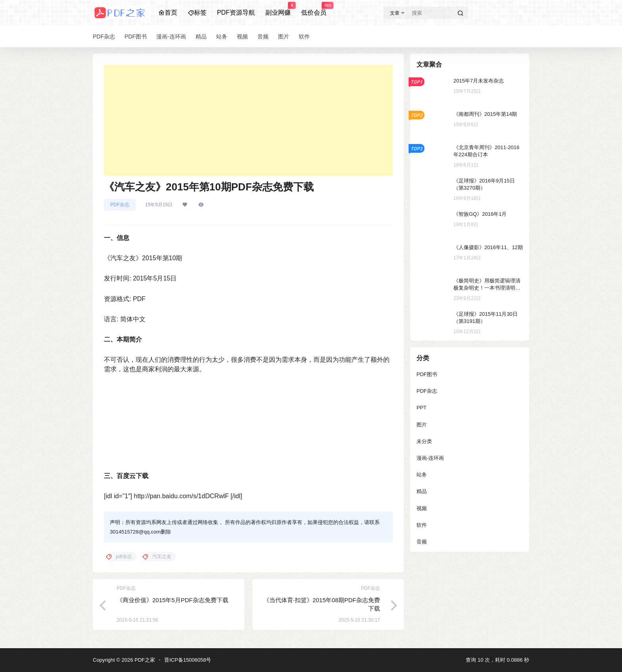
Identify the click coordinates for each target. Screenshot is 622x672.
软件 (422, 525)
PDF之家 (144, 660)
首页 (168, 12)
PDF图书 (427, 374)
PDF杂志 (120, 205)
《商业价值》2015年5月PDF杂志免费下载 (173, 600)
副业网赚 (278, 9)
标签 (197, 12)
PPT (421, 408)
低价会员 (314, 9)
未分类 (424, 441)
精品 (422, 491)
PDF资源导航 (236, 12)
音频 (422, 542)
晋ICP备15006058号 (188, 660)
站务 (422, 475)
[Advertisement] (248, 120)
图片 (422, 425)
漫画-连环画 (430, 458)
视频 (422, 508)
